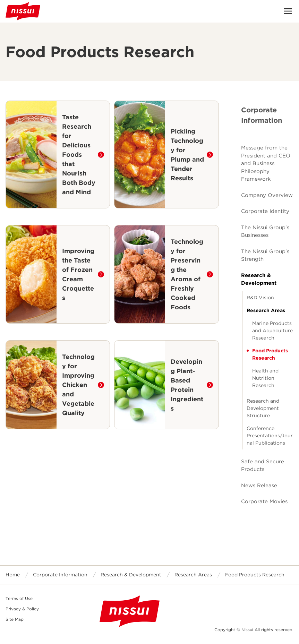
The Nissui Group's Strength (265, 255)
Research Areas (266, 310)
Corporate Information (262, 115)
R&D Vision (260, 298)
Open (288, 11)
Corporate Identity (265, 211)
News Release (259, 486)
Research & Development (259, 279)
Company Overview (267, 195)
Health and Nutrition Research (265, 378)
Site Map (15, 619)
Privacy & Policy (22, 609)
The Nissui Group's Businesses (265, 231)
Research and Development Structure (263, 408)
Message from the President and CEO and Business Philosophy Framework (266, 163)
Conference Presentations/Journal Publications (270, 436)
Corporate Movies (264, 501)
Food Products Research (270, 354)
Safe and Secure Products (263, 466)
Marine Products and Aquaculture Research (272, 330)
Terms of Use (19, 598)
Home (13, 575)
